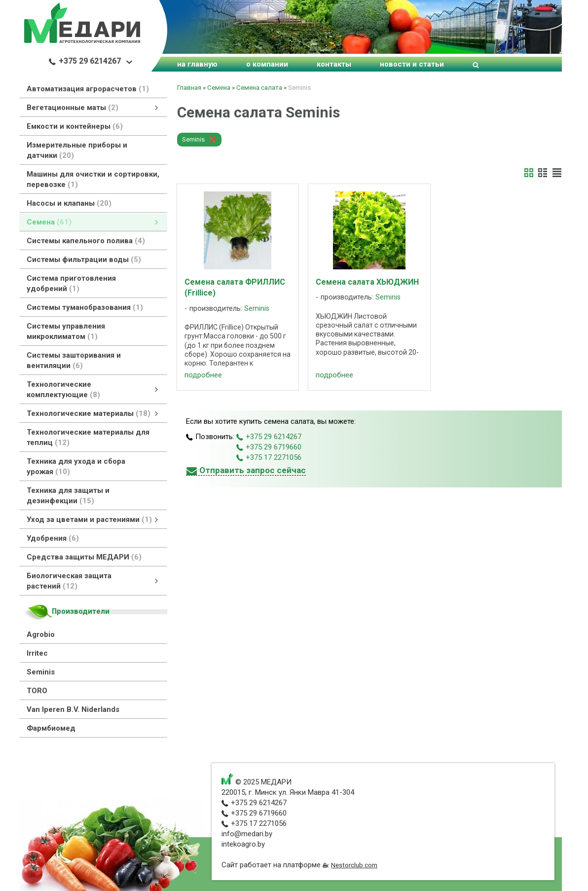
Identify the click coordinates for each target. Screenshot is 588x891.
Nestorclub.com (354, 865)
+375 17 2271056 (269, 457)
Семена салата (259, 88)
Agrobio (41, 634)
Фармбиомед (51, 728)
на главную (197, 64)
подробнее (203, 375)
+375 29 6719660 (269, 447)
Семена (219, 88)
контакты (334, 64)
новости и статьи (412, 64)
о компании (267, 64)
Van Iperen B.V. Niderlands (73, 709)
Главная (189, 88)
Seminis (41, 672)
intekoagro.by (243, 844)
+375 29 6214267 (85, 61)
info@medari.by (247, 834)
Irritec (37, 653)
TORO (37, 691)
